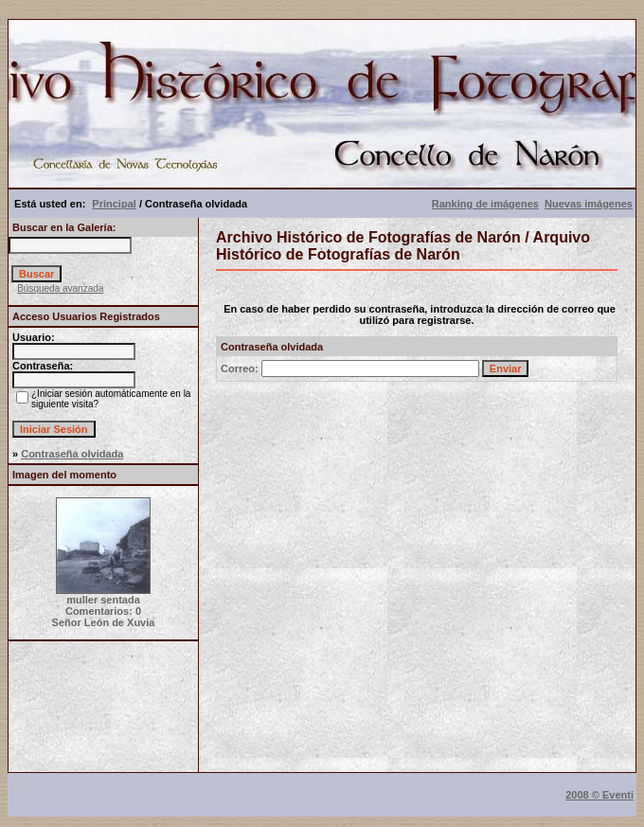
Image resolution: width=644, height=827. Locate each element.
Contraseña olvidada (72, 454)
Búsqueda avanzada (60, 288)
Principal (114, 204)
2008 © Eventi (599, 795)
